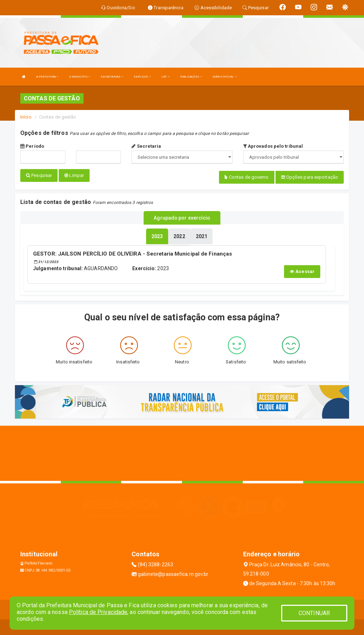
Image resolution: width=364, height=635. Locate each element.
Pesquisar (39, 175)
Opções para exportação (310, 177)
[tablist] (157, 235)
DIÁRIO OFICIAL (225, 77)
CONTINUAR (314, 613)
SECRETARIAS (112, 77)
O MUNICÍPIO (80, 77)
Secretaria (146, 146)
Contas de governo (247, 177)
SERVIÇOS (142, 77)
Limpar (74, 175)
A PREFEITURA (47, 77)
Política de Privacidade (98, 612)
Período (32, 146)
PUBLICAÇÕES (191, 77)
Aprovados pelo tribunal (273, 146)
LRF (165, 77)
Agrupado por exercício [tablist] (182, 217)
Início (26, 117)
